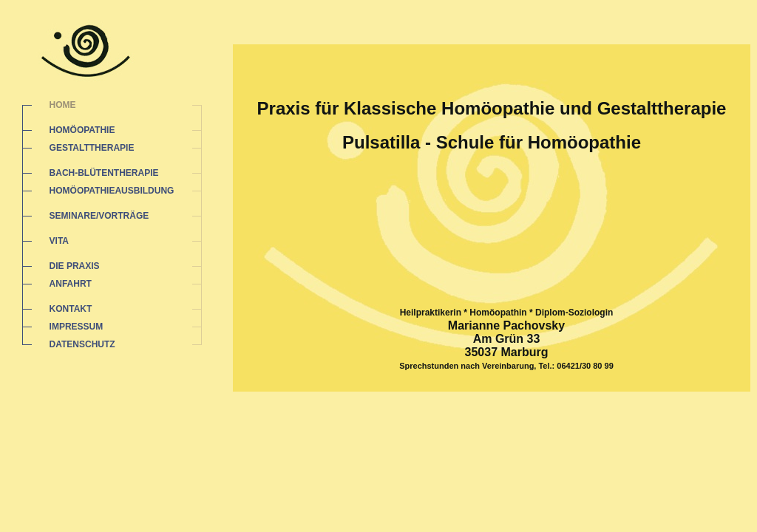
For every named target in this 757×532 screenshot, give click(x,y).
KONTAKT (71, 309)
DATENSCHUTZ (82, 344)
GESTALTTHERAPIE (92, 148)
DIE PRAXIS (75, 266)
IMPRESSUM (77, 327)
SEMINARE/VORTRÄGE (99, 216)
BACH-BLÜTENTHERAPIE (104, 173)
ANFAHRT (71, 284)
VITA (59, 241)
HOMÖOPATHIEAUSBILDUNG (112, 191)
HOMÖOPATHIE (82, 130)
